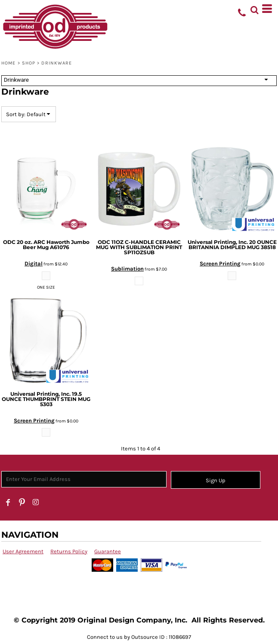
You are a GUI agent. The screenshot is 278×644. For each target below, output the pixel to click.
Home (8, 63)
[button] (254, 9)
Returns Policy (69, 551)
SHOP (29, 63)
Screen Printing (220, 263)
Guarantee (108, 551)
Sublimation (127, 269)
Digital (34, 263)
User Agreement (23, 551)
